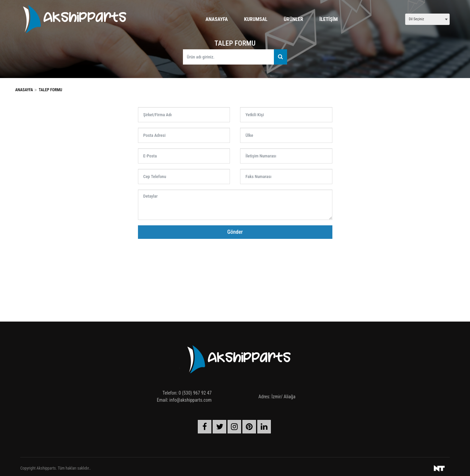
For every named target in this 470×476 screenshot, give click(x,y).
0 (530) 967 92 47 (195, 393)
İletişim (329, 19)
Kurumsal (256, 19)
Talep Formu (50, 90)
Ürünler (293, 19)
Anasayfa (217, 19)
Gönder (235, 232)
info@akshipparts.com (191, 400)
